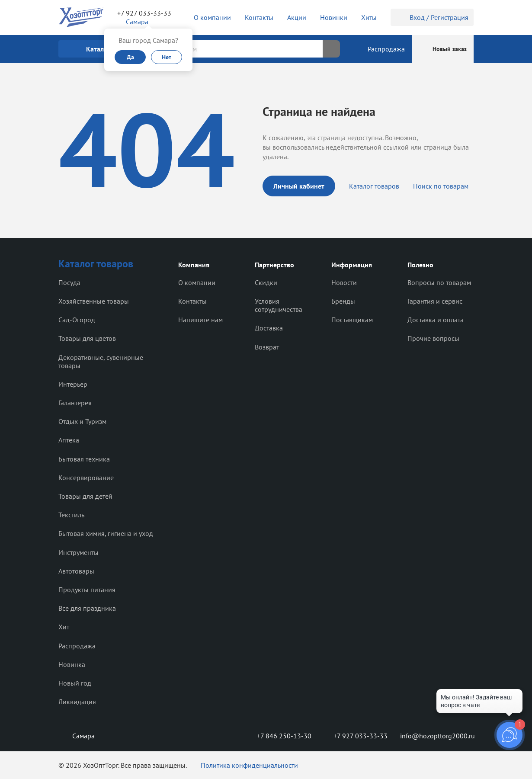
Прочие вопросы (433, 338)
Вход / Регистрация (432, 17)
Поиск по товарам (441, 186)
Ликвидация (77, 702)
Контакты (192, 301)
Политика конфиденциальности (249, 765)
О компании (197, 282)
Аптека (69, 440)
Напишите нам (200, 320)
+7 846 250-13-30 (277, 736)
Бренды (343, 301)
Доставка (269, 328)
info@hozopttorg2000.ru (437, 736)
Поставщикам (352, 320)
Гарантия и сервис (435, 301)
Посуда (69, 282)
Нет (167, 57)
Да (130, 57)
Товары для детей (85, 496)
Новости (344, 282)
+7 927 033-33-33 (144, 13)
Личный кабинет (299, 186)
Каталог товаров (374, 186)
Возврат (267, 347)
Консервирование (86, 478)
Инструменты (79, 552)
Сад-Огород (77, 320)
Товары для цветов (87, 338)
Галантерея (75, 403)
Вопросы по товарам (439, 282)
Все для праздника (87, 608)
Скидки (266, 282)
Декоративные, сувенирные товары (101, 361)
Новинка (72, 664)
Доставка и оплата (436, 320)
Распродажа (77, 646)
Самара (77, 736)
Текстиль (71, 515)
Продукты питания (87, 590)
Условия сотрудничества (279, 305)
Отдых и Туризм (82, 421)
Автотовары (76, 571)
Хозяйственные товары (94, 301)
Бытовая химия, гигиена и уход (106, 533)
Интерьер (73, 384)
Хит (64, 627)
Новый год (75, 683)
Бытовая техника (84, 459)
